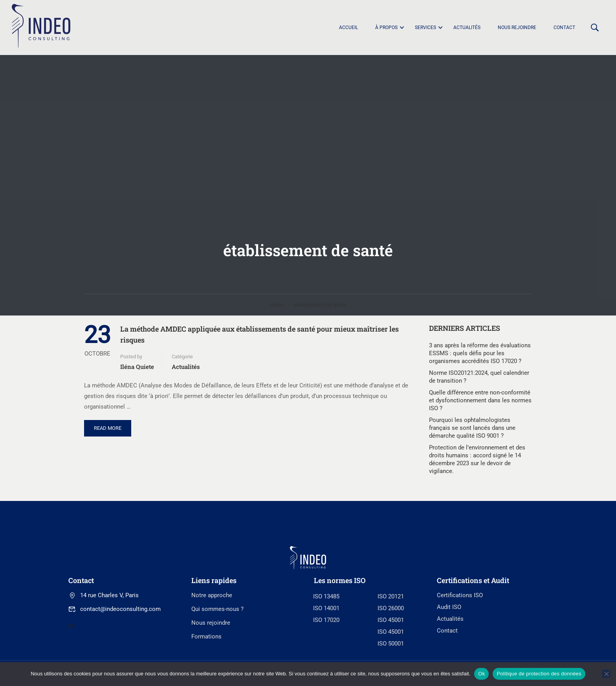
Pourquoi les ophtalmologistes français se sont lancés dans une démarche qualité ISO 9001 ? (472, 428)
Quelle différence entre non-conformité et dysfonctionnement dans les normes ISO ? (480, 400)
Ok (481, 674)
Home (277, 305)
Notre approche (212, 651)
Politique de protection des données (539, 674)
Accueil (348, 28)
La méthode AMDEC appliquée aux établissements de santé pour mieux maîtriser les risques (259, 335)
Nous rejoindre (517, 28)
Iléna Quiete (137, 367)
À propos (386, 28)
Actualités (467, 28)
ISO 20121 (391, 652)
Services (425, 28)
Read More (112, 426)
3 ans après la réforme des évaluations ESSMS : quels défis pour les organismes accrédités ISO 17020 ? (480, 353)
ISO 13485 (326, 652)
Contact (564, 28)
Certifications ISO (460, 651)
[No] (606, 674)
